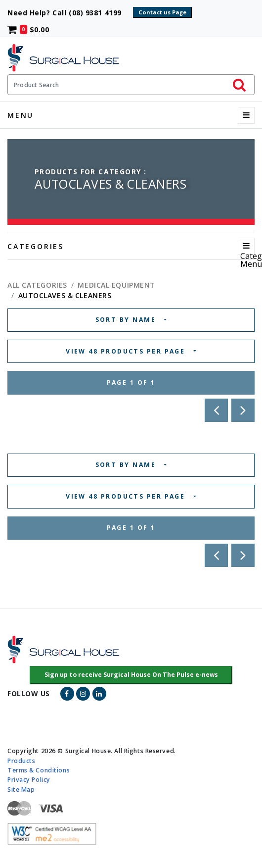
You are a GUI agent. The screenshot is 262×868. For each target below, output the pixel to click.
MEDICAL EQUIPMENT (116, 285)
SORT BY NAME (127, 320)
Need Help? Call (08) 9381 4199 (69, 13)
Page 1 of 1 (131, 383)
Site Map (21, 789)
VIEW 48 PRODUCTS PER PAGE (127, 351)
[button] (131, 675)
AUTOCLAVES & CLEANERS (65, 295)
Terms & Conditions (39, 770)
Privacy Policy (29, 780)
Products (21, 761)
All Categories (37, 285)
